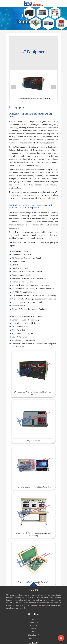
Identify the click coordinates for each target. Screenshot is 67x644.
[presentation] (13, 87)
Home (33, 619)
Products (34, 625)
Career (33, 632)
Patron (33, 629)
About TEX (34, 622)
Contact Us (34, 638)
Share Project (33, 635)
